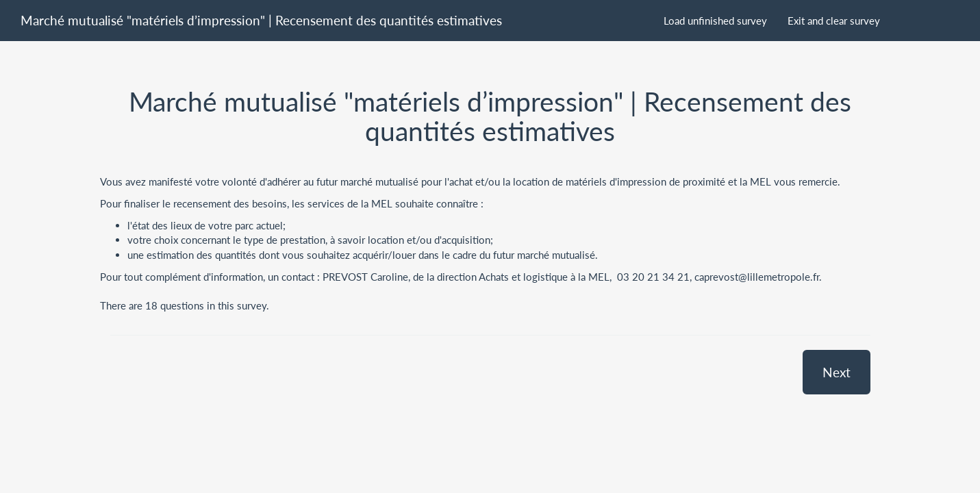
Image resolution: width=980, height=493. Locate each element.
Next (837, 372)
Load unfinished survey (715, 21)
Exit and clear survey (834, 21)
